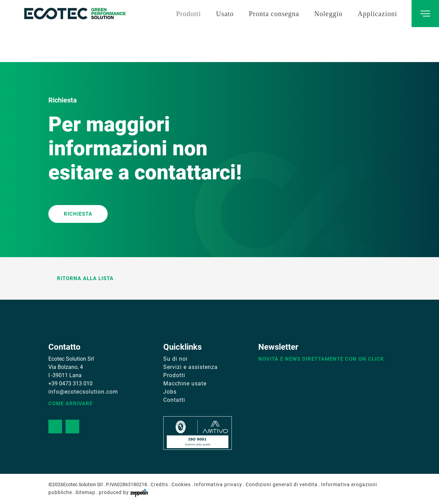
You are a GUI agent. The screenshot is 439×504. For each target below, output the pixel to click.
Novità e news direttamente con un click (321, 359)
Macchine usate (185, 383)
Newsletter (278, 347)
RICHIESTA (78, 214)
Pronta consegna (274, 14)
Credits (159, 484)
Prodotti (188, 14)
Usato (225, 14)
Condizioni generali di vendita (282, 484)
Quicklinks (182, 347)
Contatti (174, 400)
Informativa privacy (218, 484)
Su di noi (175, 359)
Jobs (170, 392)
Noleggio (328, 14)
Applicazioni (377, 14)
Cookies (181, 484)
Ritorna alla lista (81, 278)
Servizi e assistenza (191, 367)
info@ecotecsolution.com (83, 392)
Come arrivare (70, 404)
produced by (123, 492)
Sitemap (85, 492)
